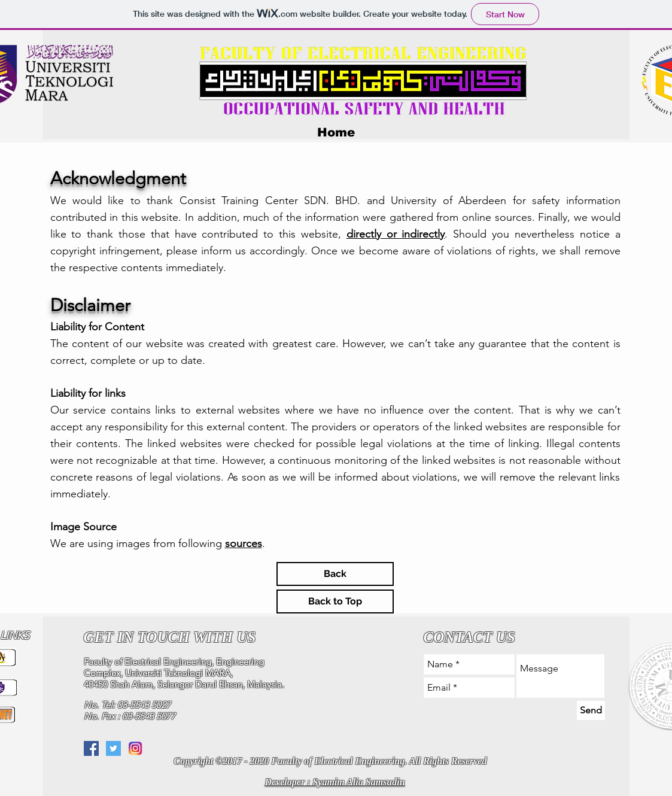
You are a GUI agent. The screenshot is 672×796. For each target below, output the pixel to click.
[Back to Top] (335, 601)
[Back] (335, 574)
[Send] (591, 710)
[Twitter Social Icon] (113, 748)
